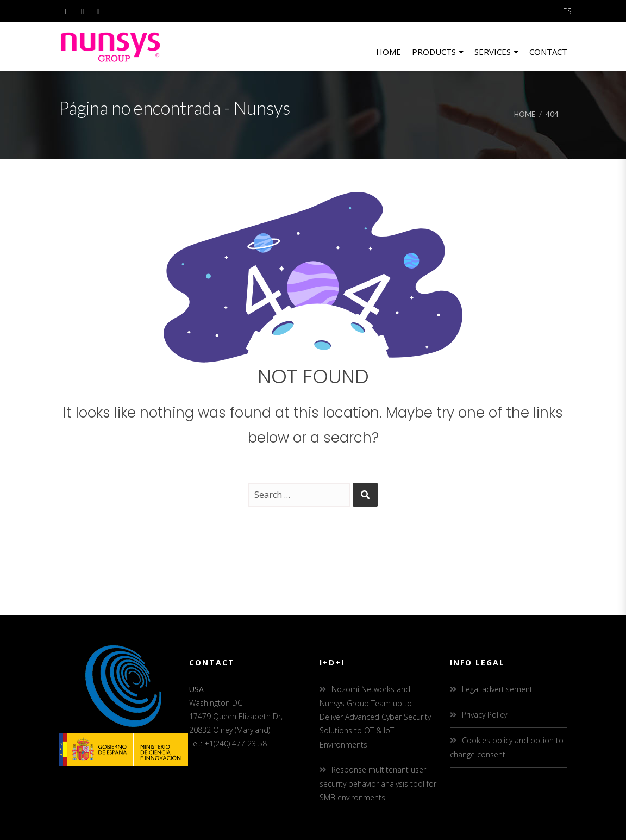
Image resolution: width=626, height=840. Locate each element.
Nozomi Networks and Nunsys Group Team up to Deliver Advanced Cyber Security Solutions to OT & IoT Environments (375, 717)
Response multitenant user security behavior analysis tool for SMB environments (378, 783)
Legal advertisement (497, 689)
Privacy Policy (484, 715)
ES (567, 11)
